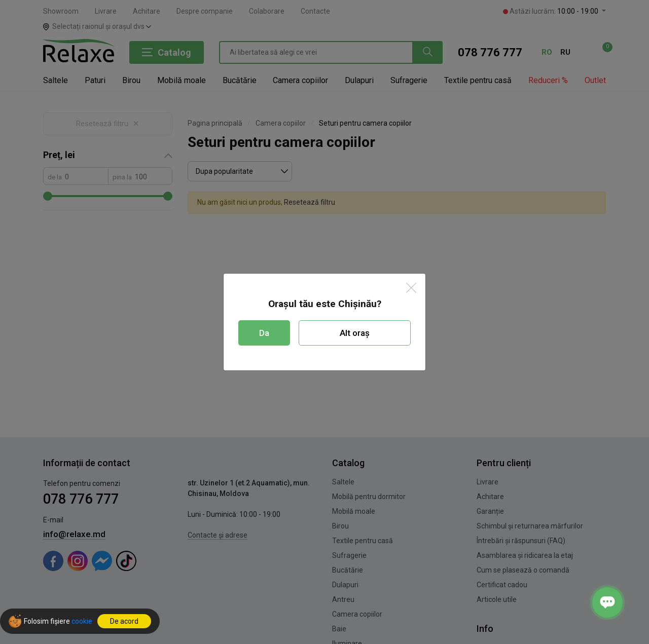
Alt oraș (355, 333)
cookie (82, 621)
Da (264, 333)
